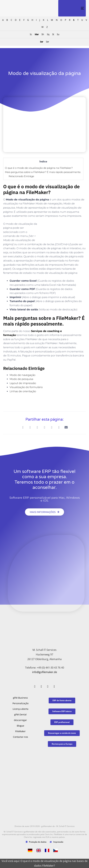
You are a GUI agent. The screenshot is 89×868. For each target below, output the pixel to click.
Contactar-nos (20, 737)
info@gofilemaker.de (45, 672)
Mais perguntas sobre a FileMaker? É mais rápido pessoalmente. (43, 172)
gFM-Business (20, 698)
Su (58, 34)
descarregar (20, 720)
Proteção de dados (36, 842)
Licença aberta (20, 709)
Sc (31, 34)
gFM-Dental (20, 714)
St (53, 34)
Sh (43, 34)
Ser (42, 42)
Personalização (20, 703)
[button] (23, 427)
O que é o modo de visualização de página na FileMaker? (39, 168)
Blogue (20, 726)
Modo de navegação (22, 375)
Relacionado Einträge (21, 176)
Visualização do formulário (26, 387)
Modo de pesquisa (21, 379)
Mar (37, 34)
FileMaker (20, 731)
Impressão (56, 842)
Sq (48, 34)
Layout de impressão (23, 383)
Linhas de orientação (23, 391)
